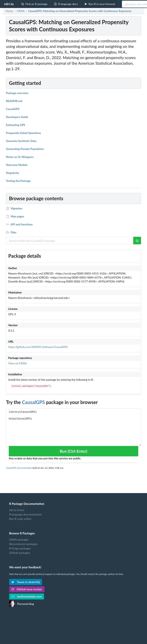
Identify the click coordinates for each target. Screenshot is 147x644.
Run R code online (20, 519)
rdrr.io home (17, 510)
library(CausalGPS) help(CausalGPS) (73, 427)
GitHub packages (20, 553)
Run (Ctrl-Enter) (73, 451)
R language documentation (25, 514)
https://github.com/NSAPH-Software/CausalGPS (38, 347)
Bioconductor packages (23, 544)
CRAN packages (19, 540)
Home (9, 11)
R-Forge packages (20, 548)
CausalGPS (33, 402)
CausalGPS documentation (19, 468)
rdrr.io (9, 4)
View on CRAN (18, 363)
